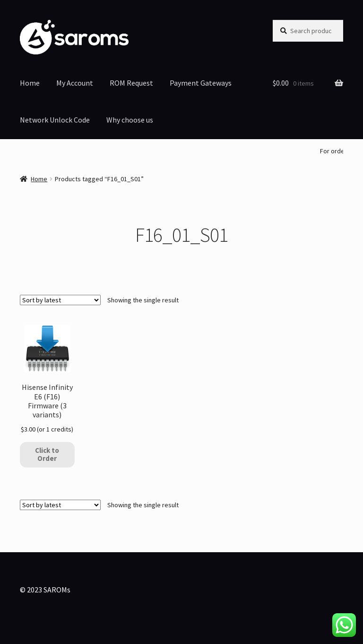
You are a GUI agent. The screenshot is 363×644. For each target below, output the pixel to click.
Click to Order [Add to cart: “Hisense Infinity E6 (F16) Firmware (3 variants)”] (47, 454)
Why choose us (130, 120)
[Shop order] (60, 300)
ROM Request (131, 83)
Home (30, 83)
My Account (75, 83)
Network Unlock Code (55, 120)
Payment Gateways (201, 83)
